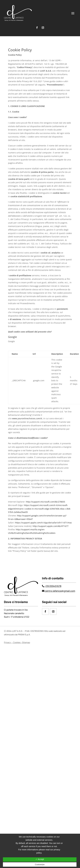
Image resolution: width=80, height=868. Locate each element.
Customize (40, 864)
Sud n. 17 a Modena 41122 (17, 617)
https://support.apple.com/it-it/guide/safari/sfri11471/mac (43, 523)
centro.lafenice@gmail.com (60, 591)
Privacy (7, 642)
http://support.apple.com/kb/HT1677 (51, 526)
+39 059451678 (53, 586)
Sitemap (26, 642)
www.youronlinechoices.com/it (27, 418)
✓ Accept (40, 859)
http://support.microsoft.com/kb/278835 (45, 502)
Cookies (17, 642)
